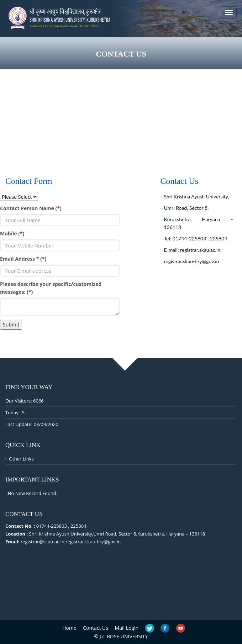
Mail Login (127, 628)
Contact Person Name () (31, 208)
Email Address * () (23, 259)
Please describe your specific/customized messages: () (51, 288)
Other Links (21, 459)
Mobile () (12, 233)
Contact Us (96, 628)
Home (69, 628)
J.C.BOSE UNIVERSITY (124, 636)
